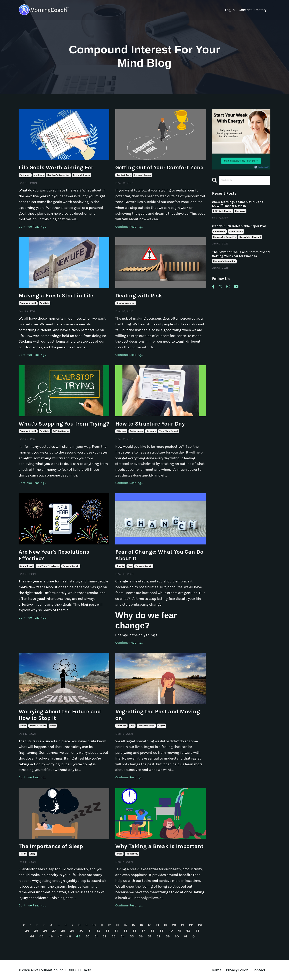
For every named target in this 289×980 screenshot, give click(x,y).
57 (156, 936)
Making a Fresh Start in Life (56, 296)
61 (193, 936)
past (132, 726)
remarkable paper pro (225, 237)
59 (175, 936)
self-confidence (61, 431)
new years (240, 211)
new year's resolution (58, 175)
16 (147, 925)
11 (105, 925)
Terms (216, 970)
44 (33, 936)
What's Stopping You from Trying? (64, 424)
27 (61, 930)
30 (89, 930)
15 (139, 925)
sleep (33, 854)
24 (33, 930)
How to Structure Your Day (150, 424)
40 (183, 930)
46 (52, 936)
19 (173, 925)
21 (191, 925)
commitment (26, 566)
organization (136, 431)
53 (118, 936)
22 (200, 925)
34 (126, 930)
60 (184, 936)
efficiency (121, 431)
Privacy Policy (237, 970)
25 (42, 930)
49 (81, 936)
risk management (126, 303)
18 (164, 925)
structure (151, 431)
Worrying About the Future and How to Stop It (60, 715)
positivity (45, 303)
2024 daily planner (222, 211)
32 (107, 930)
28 (70, 930)
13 (121, 925)
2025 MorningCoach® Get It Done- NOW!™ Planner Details (238, 204)
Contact (259, 970)
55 (137, 936)
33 (117, 930)
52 (109, 936)
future (23, 726)
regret (161, 726)
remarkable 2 (236, 232)
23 (23, 930)
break (119, 854)
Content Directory (252, 10)
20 (182, 925)
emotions (121, 726)
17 (156, 925)
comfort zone (124, 175)
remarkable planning (250, 237)
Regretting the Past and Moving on (158, 715)
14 (130, 925)
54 (128, 936)
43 (23, 936)
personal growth (81, 175)
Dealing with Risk (139, 296)
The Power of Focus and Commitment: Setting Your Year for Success (241, 254)
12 (113, 925)
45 (43, 936)
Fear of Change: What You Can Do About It (159, 555)
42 (201, 930)
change (120, 566)
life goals (39, 175)
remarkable (219, 232)
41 (192, 930)
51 (100, 936)
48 (72, 936)
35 (136, 930)
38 (164, 930)
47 (62, 936)
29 (80, 930)
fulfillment (25, 175)
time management (169, 431)
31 (98, 930)
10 (96, 925)
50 (91, 936)
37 (154, 930)
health (23, 854)
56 (147, 936)
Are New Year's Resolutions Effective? (54, 555)
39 (173, 930)
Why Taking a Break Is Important (159, 846)
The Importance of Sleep (51, 846)
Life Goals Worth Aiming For (56, 167)
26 (52, 930)
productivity (132, 854)
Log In (229, 10)
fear (130, 566)
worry (53, 726)
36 (145, 930)
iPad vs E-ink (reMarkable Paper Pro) (239, 226)
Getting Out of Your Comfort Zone (159, 167)
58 (165, 936)
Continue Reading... (32, 227)
